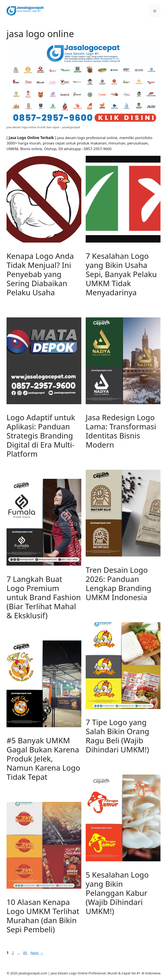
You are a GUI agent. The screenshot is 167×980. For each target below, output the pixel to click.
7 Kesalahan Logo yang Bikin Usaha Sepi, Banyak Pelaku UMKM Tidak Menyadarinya (121, 274)
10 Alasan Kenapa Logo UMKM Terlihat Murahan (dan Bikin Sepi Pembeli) (43, 916)
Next (37, 953)
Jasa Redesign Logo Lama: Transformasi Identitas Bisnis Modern (121, 431)
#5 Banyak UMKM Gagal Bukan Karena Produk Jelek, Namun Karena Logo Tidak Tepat (43, 759)
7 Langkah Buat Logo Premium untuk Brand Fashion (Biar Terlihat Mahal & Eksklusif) (44, 597)
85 (26, 953)
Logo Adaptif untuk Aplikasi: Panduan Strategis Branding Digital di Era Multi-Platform (41, 436)
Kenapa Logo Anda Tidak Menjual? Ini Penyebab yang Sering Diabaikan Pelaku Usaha (40, 274)
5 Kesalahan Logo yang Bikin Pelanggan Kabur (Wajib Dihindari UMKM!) (117, 893)
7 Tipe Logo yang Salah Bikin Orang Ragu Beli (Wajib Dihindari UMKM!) (117, 736)
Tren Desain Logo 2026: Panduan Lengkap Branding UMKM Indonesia (119, 584)
